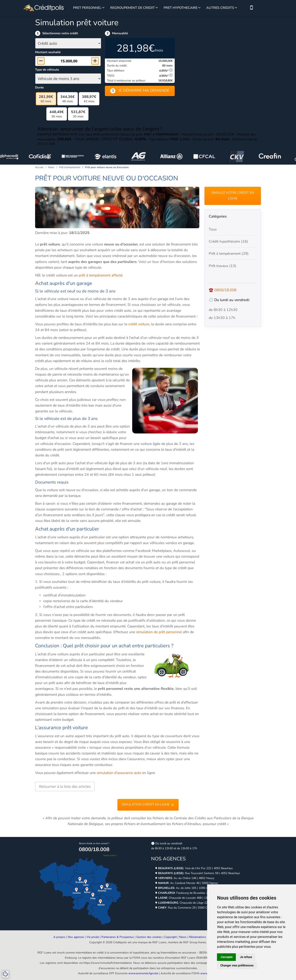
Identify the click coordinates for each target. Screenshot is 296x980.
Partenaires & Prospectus (118, 937)
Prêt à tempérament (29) (229, 253)
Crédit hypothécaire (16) (228, 241)
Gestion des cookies (149, 937)
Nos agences (76, 937)
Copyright (170, 937)
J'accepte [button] (226, 957)
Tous (213, 229)
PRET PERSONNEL (87, 8)
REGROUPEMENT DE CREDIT (133, 8)
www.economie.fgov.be (143, 973)
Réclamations (198, 937)
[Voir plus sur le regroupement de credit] (157, 8)
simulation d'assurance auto (119, 773)
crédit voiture (139, 324)
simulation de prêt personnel (158, 632)
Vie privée (93, 937)
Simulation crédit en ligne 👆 (148, 805)
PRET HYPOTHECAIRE (181, 8)
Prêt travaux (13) (223, 266)
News (183, 937)
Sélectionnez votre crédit (60, 33)
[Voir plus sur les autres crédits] (236, 8)
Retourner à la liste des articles (65, 786)
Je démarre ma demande (140, 91)
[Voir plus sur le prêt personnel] (103, 8)
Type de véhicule (47, 70)
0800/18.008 (225, 290)
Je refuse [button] (246, 957)
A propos (59, 937)
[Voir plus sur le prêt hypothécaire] (199, 8)
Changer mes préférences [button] (237, 965)
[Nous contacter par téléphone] (251, 8)
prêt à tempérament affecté (101, 275)
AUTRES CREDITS (220, 8)
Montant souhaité (48, 52)
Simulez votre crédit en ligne (233, 196)
